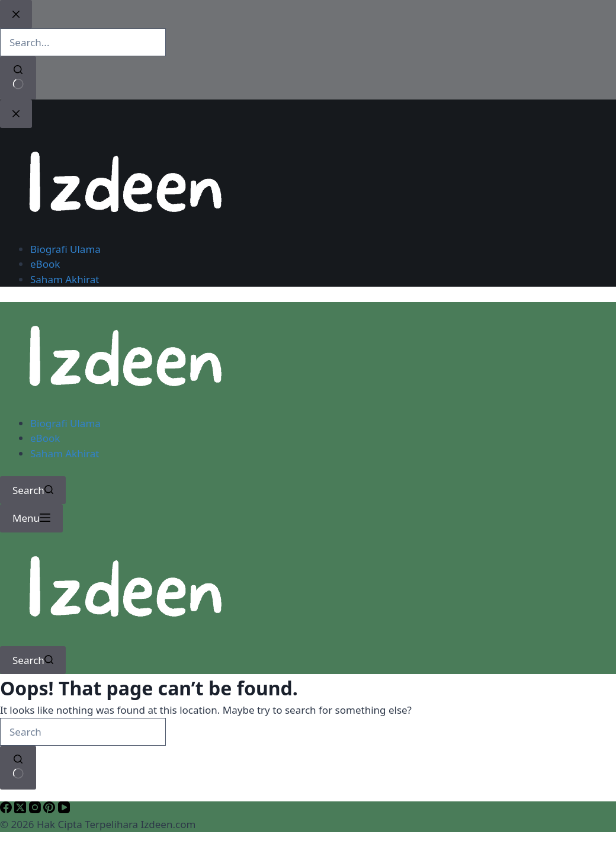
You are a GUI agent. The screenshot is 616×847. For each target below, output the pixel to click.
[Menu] (31, 518)
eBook (45, 438)
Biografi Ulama (65, 423)
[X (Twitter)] (21, 809)
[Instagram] (36, 809)
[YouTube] (64, 809)
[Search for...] (83, 732)
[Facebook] (7, 809)
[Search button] (18, 767)
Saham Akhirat (65, 453)
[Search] (33, 490)
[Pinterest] (50, 809)
